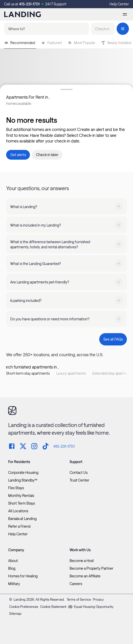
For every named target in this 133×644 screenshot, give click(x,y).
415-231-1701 (29, 4)
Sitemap (15, 614)
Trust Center (79, 480)
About (13, 561)
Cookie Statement (53, 607)
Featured (51, 43)
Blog (12, 568)
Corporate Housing (23, 473)
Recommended (20, 43)
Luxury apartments (71, 373)
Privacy (98, 599)
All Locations (18, 511)
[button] (103, 29)
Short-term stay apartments (28, 373)
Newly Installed (116, 43)
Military (14, 584)
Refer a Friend (19, 526)
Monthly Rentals (21, 496)
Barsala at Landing (22, 519)
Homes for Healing (23, 576)
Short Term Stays (21, 503)
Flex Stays (16, 488)
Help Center (119, 4)
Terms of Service (79, 599)
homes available (19, 103)
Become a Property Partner (91, 568)
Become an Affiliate (85, 576)
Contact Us (79, 473)
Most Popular (81, 43)
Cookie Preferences (24, 607)
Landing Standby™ (23, 480)
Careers (76, 584)
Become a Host (82, 561)
